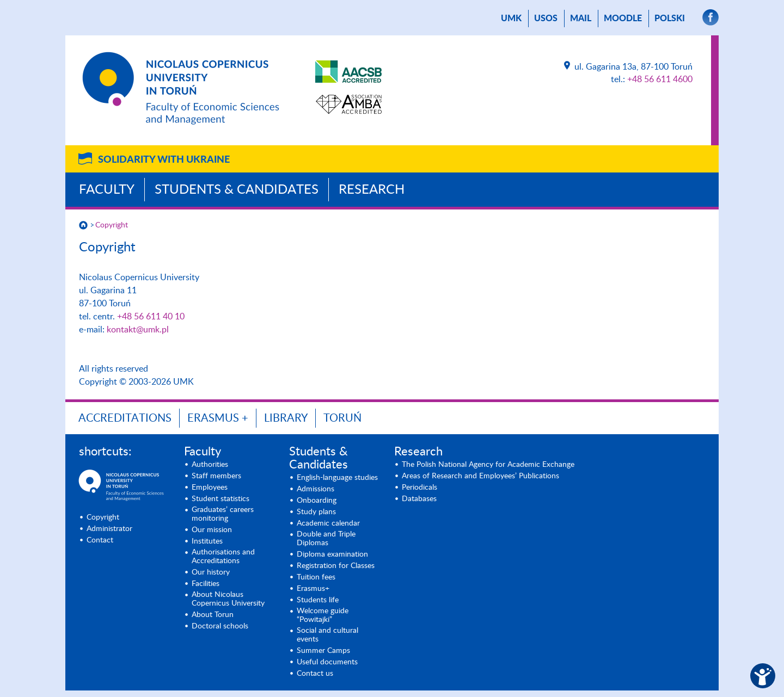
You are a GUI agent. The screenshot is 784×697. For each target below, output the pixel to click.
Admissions (316, 489)
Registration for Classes (336, 566)
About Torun (213, 615)
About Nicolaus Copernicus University (228, 599)
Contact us (315, 674)
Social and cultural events (327, 635)
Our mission (212, 530)
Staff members (216, 476)
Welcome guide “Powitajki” (323, 615)
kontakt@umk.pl (138, 330)
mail (581, 18)
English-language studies (337, 478)
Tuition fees (316, 577)
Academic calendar (328, 523)
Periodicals (419, 488)
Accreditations (125, 418)
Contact (100, 540)
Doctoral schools (220, 626)
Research (372, 190)
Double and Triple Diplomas (326, 539)
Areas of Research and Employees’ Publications (480, 476)
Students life (318, 600)
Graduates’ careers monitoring (223, 514)
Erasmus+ (313, 589)
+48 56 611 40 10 (151, 317)
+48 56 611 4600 (660, 79)
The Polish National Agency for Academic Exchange (488, 465)
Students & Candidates (237, 190)
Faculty (107, 190)
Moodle (623, 18)
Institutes (207, 541)
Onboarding (317, 501)
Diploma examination (332, 554)
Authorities (210, 465)
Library (286, 418)
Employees (210, 488)
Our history (211, 572)
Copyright (112, 225)
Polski (670, 18)
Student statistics (220, 499)
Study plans (316, 512)
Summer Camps (323, 651)
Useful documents (327, 662)
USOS (546, 18)
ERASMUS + (218, 418)
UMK (511, 18)
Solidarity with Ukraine (164, 160)
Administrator (109, 529)
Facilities (206, 584)
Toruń (342, 418)
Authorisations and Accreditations (223, 557)
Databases (419, 499)
